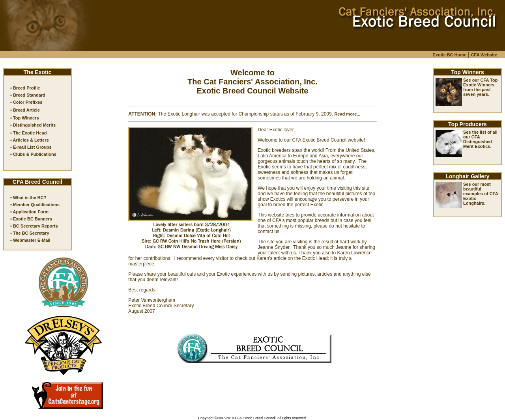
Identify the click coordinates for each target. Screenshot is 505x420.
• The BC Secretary (30, 233)
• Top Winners (25, 118)
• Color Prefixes (26, 102)
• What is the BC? (28, 198)
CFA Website (484, 55)
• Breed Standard (28, 95)
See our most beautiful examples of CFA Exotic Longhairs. (481, 194)
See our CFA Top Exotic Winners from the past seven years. (480, 87)
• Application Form (29, 212)
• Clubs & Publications (33, 154)
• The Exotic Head (29, 133)
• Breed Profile (25, 88)
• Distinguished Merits (33, 125)
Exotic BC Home (450, 55)
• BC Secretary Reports (34, 226)
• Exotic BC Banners (31, 219)
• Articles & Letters (30, 140)
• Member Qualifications (35, 205)
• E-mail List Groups (31, 147)
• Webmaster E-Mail (30, 240)
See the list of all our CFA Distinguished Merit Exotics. (480, 139)
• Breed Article (25, 110)
